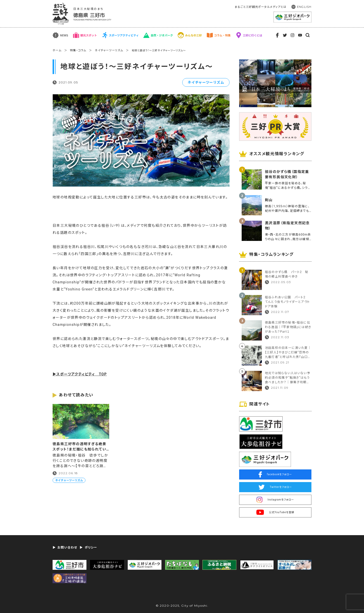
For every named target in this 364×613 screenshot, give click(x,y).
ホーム (57, 50)
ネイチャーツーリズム (109, 50)
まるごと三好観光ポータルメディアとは (260, 7)
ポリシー (91, 548)
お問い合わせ (67, 548)
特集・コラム (78, 50)
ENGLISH (304, 7)
